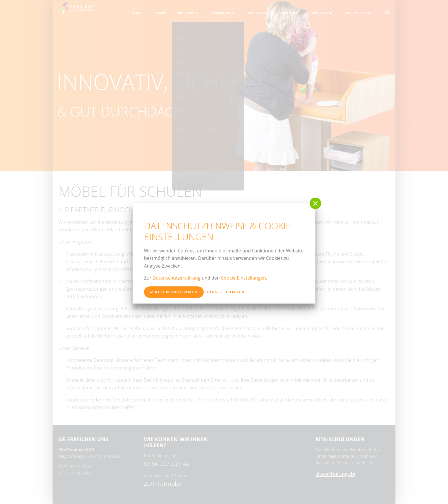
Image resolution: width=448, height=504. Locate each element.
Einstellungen (226, 292)
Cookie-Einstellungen (243, 278)
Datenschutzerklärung (177, 278)
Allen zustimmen (174, 292)
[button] (315, 203)
